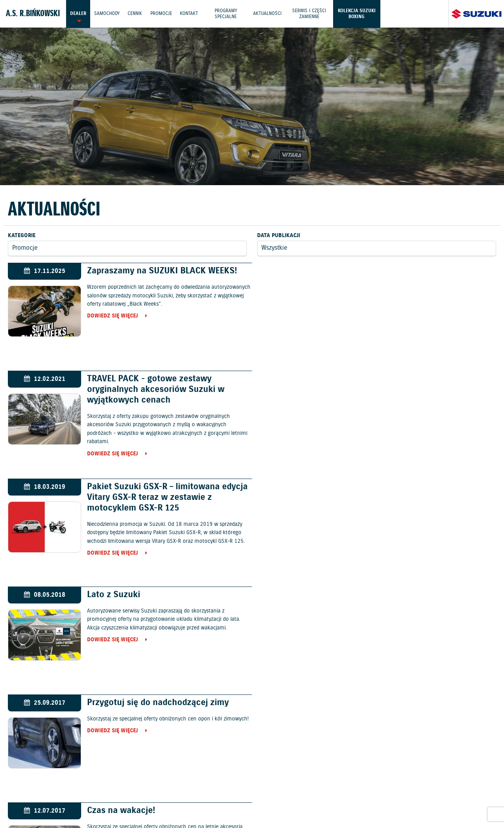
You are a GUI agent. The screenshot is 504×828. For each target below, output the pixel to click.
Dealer (78, 14)
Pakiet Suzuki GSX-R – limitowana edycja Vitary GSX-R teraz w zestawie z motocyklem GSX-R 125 (166, 389)
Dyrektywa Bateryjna (411, 797)
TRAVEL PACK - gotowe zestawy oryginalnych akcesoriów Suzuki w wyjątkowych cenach (403, 281)
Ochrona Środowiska (32, 797)
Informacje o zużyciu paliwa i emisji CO (249, 797)
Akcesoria (177, 797)
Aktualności (269, 14)
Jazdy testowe (286, 778)
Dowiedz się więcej (111, 316)
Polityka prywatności (95, 797)
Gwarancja (144, 797)
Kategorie (22, 236)
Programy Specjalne (227, 14)
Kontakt (190, 14)
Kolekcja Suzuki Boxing (359, 14)
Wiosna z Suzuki (367, 595)
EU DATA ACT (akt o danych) (342, 797)
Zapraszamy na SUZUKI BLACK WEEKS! (160, 271)
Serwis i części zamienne (311, 14)
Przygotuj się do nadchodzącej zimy (156, 487)
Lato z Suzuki (361, 379)
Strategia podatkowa (472, 797)
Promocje (162, 14)
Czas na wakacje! (369, 487)
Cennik (136, 14)
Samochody (107, 14)
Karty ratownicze (252, 806)
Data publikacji (279, 236)
